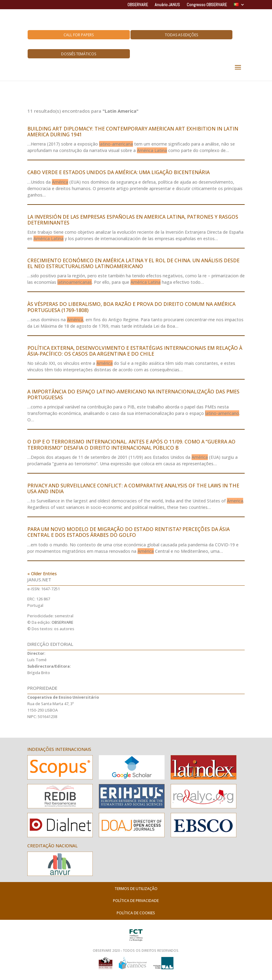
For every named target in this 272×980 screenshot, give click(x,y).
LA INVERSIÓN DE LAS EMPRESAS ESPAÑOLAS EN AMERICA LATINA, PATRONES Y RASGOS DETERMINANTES (133, 220)
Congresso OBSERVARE (207, 5)
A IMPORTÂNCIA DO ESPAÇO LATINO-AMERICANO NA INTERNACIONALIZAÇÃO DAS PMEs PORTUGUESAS (133, 394)
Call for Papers (79, 35)
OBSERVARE (138, 5)
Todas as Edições (181, 35)
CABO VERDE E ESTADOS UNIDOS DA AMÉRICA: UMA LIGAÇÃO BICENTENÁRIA (119, 172)
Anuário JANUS (167, 5)
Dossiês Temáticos (79, 54)
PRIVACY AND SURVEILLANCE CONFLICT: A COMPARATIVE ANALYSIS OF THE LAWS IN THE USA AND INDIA (133, 488)
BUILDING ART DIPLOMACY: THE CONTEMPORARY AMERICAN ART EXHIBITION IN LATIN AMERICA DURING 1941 (133, 132)
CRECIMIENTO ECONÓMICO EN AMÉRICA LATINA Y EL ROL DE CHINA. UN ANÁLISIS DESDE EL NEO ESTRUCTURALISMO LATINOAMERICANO (133, 263)
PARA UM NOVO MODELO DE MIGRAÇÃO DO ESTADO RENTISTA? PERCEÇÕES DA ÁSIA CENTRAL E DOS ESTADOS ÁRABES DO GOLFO (128, 532)
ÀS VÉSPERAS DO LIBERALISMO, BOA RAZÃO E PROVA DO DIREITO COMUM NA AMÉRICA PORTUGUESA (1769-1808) (131, 307)
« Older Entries (42, 574)
